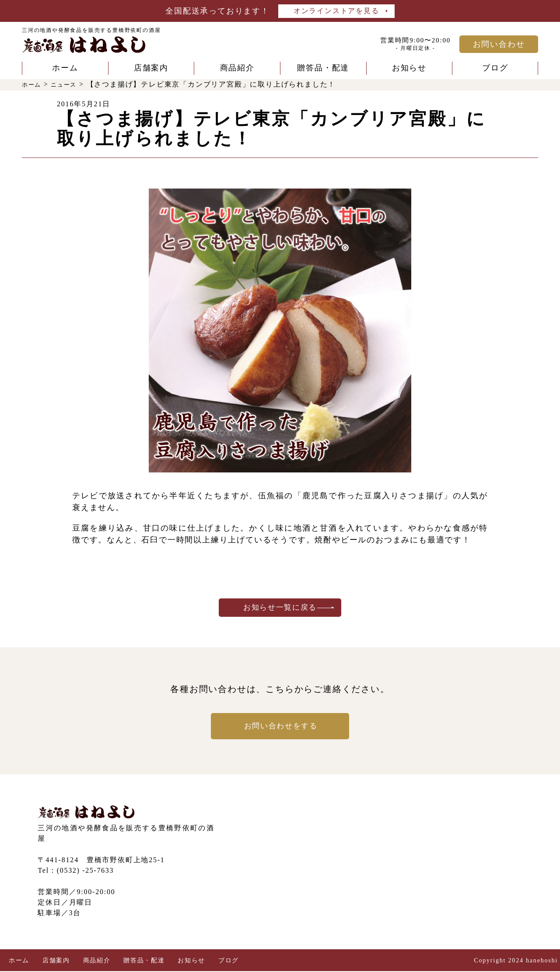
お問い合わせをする (280, 727)
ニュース (71, 84)
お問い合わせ (499, 44)
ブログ (495, 68)
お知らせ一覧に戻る (280, 608)
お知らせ (409, 68)
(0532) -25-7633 (86, 871)
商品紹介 (237, 68)
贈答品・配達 (323, 68)
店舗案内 (151, 68)
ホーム (65, 68)
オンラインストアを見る (336, 11)
